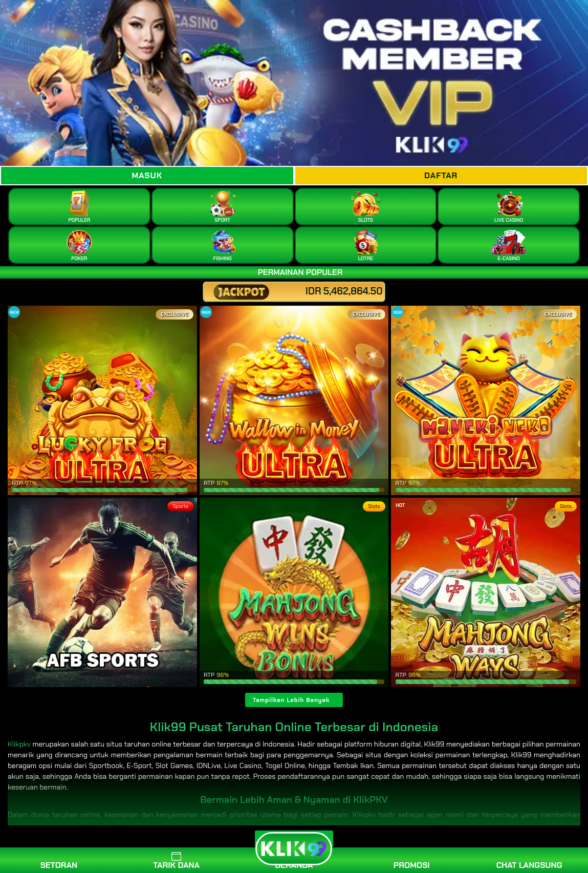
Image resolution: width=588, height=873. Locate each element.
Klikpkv (19, 744)
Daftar (441, 175)
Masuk (147, 175)
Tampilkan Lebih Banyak (291, 700)
